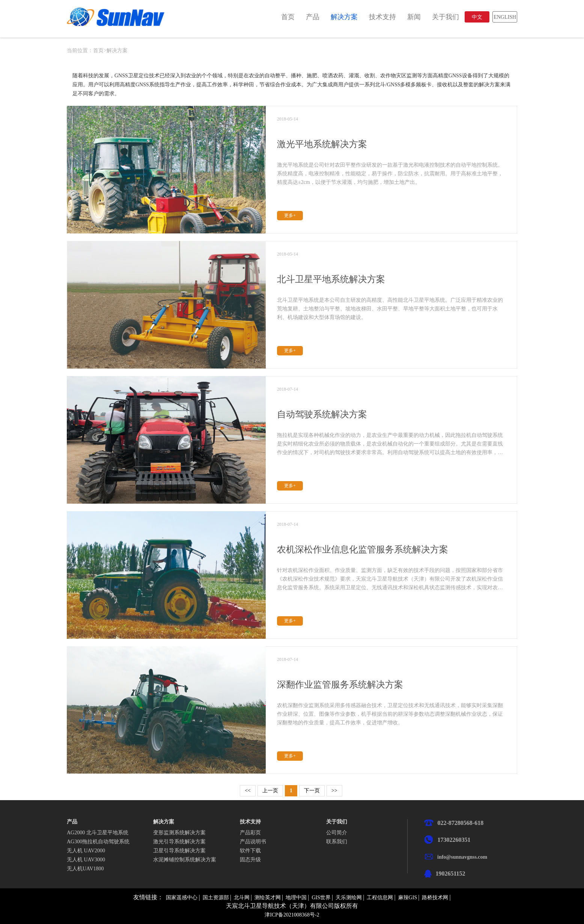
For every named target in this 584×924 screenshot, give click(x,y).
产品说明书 (253, 842)
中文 (477, 17)
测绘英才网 (268, 898)
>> (334, 791)
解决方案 (344, 17)
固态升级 (250, 860)
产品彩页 (250, 833)
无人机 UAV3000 (86, 860)
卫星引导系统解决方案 (179, 851)
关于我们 (446, 17)
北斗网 (242, 898)
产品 (313, 17)
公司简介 (337, 833)
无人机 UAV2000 (86, 851)
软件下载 (250, 851)
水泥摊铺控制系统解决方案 (185, 860)
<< (248, 791)
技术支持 (382, 17)
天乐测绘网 (349, 898)
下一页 (312, 791)
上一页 (270, 791)
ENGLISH (505, 17)
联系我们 (337, 842)
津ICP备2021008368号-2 (292, 915)
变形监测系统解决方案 (179, 833)
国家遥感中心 (182, 898)
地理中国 (296, 898)
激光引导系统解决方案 (179, 842)
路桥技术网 (435, 898)
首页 (288, 17)
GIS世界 (321, 898)
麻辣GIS (408, 898)
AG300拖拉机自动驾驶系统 (98, 842)
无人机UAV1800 (85, 869)
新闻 (414, 17)
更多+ (290, 215)
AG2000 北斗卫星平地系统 (98, 833)
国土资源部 (216, 898)
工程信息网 (380, 898)
